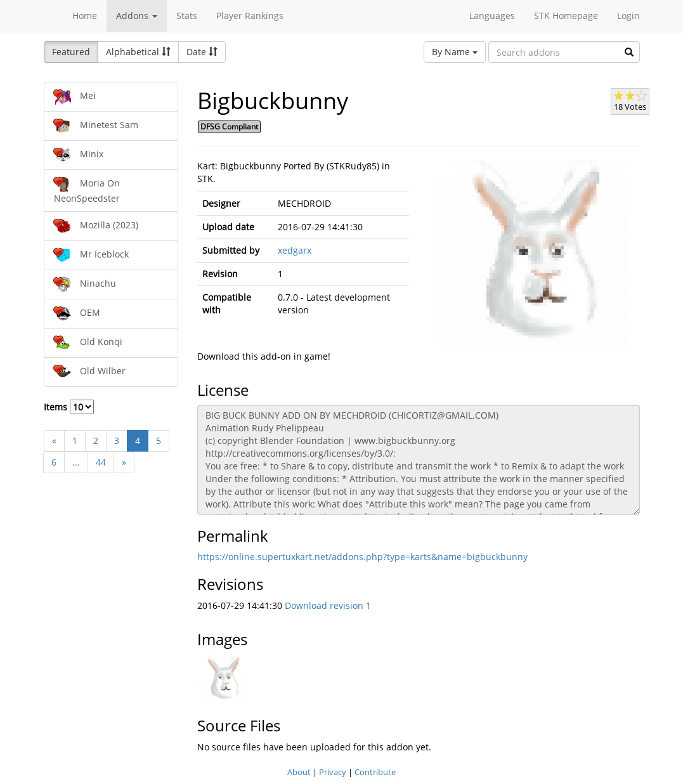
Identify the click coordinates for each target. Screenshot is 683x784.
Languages (492, 16)
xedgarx (295, 250)
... (76, 462)
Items (69, 407)
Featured (71, 52)
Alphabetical (138, 52)
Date (202, 52)
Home (85, 16)
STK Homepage (566, 16)
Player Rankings (250, 16)
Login (628, 16)
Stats (187, 16)
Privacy (333, 772)
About (299, 772)
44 (101, 462)
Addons (137, 16)
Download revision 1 (328, 605)
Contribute (375, 772)
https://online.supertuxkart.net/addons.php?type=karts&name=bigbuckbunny (362, 557)
